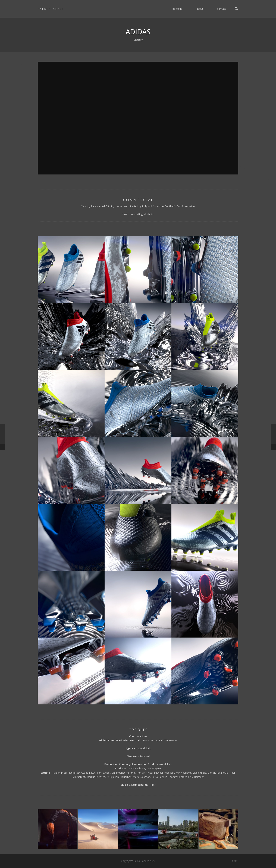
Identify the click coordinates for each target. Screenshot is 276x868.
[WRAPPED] (178, 829)
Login (235, 861)
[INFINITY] (138, 829)
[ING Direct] (218, 829)
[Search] (236, 9)
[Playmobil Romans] (98, 829)
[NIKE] (58, 829)
